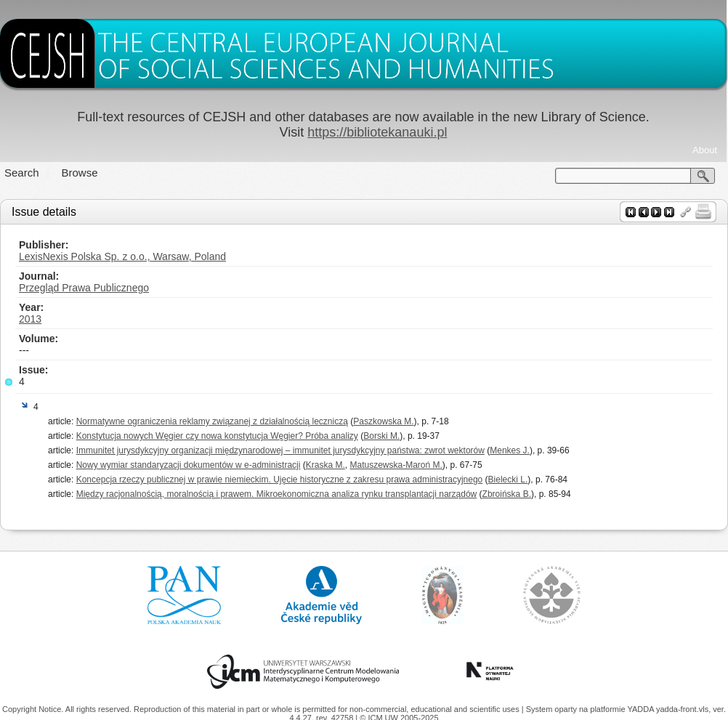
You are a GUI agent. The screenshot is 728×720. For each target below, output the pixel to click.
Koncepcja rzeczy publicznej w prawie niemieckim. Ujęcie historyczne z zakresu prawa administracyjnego (280, 480)
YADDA (642, 709)
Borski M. (381, 436)
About (705, 150)
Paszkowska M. (383, 421)
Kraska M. (325, 465)
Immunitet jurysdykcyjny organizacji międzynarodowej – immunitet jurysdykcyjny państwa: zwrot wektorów (280, 450)
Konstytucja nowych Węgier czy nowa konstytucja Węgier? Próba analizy (217, 436)
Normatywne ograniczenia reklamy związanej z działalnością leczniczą (212, 421)
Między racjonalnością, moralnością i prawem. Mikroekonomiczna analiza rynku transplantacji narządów (277, 494)
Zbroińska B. (507, 494)
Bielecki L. (508, 480)
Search (22, 173)
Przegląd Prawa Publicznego (84, 288)
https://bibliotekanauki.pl (377, 132)
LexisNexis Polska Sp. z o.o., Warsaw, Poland (122, 256)
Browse (80, 173)
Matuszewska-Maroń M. (396, 465)
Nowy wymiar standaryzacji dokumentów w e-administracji (189, 465)
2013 (30, 319)
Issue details (44, 212)
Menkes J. (510, 450)
